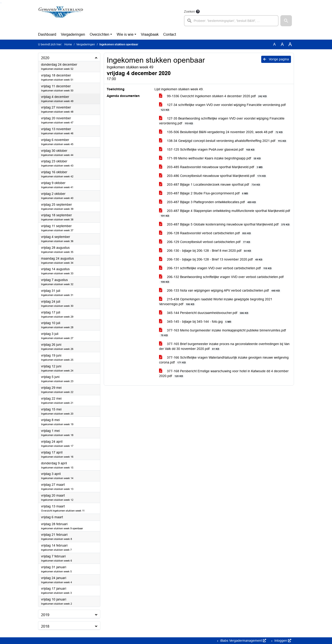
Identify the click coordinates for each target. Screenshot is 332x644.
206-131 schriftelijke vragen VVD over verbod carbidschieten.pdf (216, 268)
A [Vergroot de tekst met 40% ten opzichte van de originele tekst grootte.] (290, 44)
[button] (286, 21)
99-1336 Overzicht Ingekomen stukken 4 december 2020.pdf (214, 96)
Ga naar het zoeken (1, 3)
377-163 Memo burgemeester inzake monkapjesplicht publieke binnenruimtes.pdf (222, 333)
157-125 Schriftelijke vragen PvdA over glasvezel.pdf (207, 150)
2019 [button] (45, 615)
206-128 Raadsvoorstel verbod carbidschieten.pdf (206, 233)
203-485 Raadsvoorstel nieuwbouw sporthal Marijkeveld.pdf (212, 167)
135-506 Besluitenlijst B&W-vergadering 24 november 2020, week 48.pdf (222, 132)
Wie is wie (125, 34)
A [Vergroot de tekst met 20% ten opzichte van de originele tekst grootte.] (282, 44)
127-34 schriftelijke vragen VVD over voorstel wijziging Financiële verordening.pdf (222, 107)
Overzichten (99, 34)
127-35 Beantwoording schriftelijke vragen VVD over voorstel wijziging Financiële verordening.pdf (222, 121)
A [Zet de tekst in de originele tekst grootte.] (274, 44)
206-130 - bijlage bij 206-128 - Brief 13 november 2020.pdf (211, 259)
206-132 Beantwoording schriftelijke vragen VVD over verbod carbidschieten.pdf (221, 279)
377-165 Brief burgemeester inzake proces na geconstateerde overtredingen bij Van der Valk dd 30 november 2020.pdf (224, 346)
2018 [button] (45, 626)
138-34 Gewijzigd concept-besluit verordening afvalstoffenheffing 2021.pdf (223, 141)
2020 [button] (45, 58)
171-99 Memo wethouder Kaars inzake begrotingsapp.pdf (211, 158)
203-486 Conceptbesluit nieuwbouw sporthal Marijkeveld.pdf (213, 176)
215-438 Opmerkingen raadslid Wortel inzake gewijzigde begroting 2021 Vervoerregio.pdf (216, 302)
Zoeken (190, 12)
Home (68, 44)
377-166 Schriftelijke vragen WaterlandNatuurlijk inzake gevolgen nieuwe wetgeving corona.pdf (224, 360)
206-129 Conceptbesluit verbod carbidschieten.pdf (205, 242)
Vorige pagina (276, 59)
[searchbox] (231, 21)
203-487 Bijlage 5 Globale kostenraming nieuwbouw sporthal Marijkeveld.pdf (225, 224)
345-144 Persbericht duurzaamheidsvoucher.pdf (204, 313)
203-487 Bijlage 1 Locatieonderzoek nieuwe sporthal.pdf (210, 185)
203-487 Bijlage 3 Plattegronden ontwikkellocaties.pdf (208, 202)
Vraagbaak (150, 34)
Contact (170, 34)
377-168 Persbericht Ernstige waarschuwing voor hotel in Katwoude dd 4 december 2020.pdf (224, 374)
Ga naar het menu (1, 3)
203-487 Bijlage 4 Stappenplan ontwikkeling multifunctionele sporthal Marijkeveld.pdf (225, 213)
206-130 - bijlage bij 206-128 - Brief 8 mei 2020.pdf (206, 251)
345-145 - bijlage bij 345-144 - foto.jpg (196, 322)
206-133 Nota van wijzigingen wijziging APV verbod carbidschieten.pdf (220, 291)
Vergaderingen (73, 34)
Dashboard (47, 34)
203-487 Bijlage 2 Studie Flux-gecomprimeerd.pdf (204, 193)
